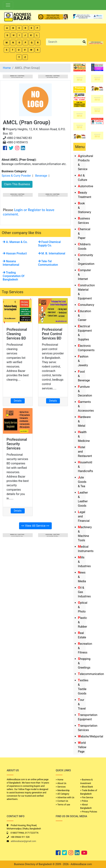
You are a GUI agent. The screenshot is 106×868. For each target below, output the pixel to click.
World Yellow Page (82, 747)
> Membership (63, 790)
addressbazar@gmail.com (23, 841)
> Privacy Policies (89, 812)
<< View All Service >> (35, 526)
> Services (61, 787)
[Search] (64, 42)
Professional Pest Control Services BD (52, 334)
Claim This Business (17, 184)
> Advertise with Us (65, 798)
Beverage (41, 176)
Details (18, 401)
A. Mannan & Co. (15, 242)
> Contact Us (62, 801)
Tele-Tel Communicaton (48, 263)
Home (7, 68)
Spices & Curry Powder (16, 176)
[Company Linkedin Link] (23, 148)
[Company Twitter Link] (11, 148)
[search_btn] (84, 42)
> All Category (62, 794)
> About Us (61, 783)
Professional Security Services (17, 444)
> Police (84, 801)
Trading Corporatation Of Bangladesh (14, 276)
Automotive (85, 186)
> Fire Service (87, 798)
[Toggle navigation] (8, 5)
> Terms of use (63, 805)
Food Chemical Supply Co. (49, 244)
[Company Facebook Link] (5, 148)
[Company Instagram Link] (17, 148)
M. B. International (52, 253)
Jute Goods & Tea (82, 482)
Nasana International (11, 263)
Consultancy (86, 305)
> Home (60, 780)
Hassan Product (15, 253)
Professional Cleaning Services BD (17, 334)
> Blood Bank (87, 787)
